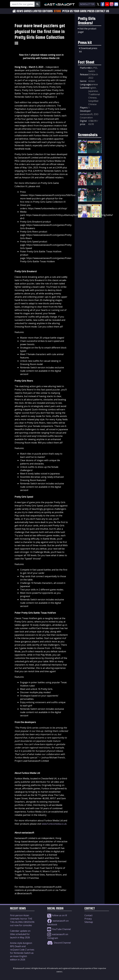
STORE (58, 11)
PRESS (91, 11)
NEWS (20, 11)
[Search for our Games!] (22, 4)
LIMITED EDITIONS (43, 11)
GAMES (28, 11)
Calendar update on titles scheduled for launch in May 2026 (20, 934)
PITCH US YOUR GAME (74, 11)
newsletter (87, 4)
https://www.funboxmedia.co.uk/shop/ (48, 208)
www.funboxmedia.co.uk (54, 824)
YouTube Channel (59, 929)
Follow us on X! (57, 915)
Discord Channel (59, 943)
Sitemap (89, 922)
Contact (88, 915)
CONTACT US (102, 11)
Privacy (88, 919)
